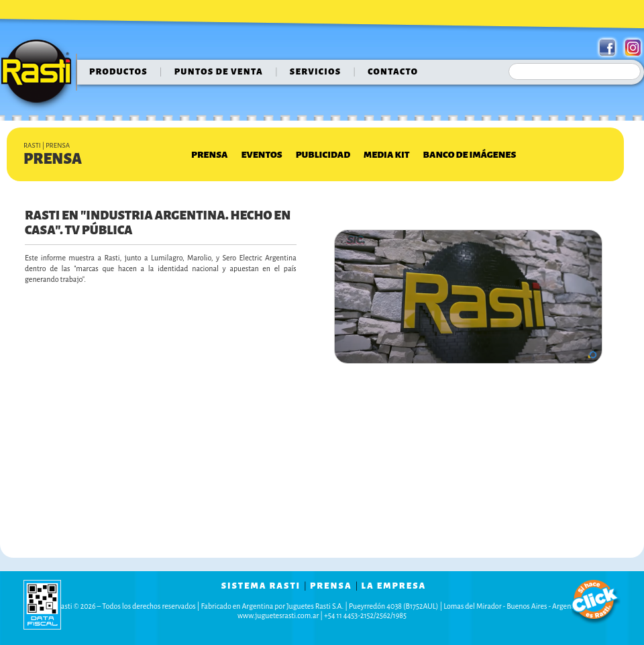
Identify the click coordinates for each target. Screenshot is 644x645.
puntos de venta (219, 72)
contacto (393, 72)
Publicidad (323, 155)
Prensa (209, 155)
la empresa (394, 586)
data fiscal (42, 604)
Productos (118, 72)
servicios (316, 72)
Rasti (41, 75)
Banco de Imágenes (470, 155)
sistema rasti (261, 586)
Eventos (261, 155)
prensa (331, 586)
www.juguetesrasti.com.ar (278, 615)
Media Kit (386, 155)
